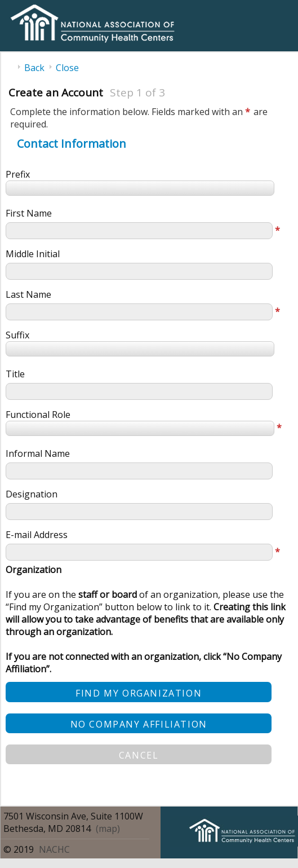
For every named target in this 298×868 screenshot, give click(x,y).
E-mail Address (37, 535)
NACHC (54, 849)
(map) (108, 829)
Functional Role (38, 415)
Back (34, 68)
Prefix (18, 174)
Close (67, 68)
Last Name (28, 294)
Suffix (17, 335)
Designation (32, 494)
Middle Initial (33, 254)
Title (15, 374)
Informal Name (38, 453)
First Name (29, 213)
